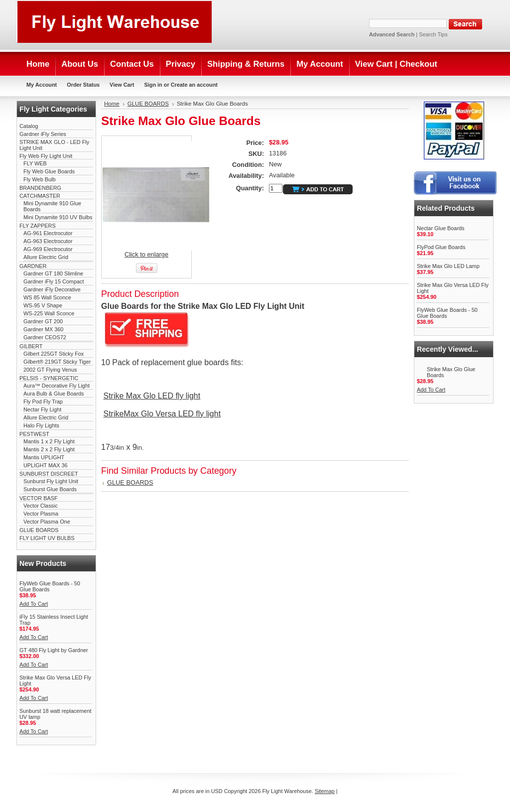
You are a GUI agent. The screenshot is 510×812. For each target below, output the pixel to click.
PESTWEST (34, 434)
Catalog (29, 126)
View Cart (122, 85)
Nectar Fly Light (42, 409)
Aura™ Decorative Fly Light (57, 386)
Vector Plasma (41, 514)
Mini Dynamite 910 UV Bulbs (58, 217)
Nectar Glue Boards (441, 228)
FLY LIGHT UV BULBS (47, 538)
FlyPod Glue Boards (441, 247)
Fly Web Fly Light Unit (46, 156)
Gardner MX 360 (43, 329)
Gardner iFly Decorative (52, 289)
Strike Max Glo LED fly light (152, 396)
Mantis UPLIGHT (44, 457)
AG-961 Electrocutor (48, 233)
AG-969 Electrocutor (48, 249)
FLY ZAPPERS (38, 226)
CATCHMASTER (40, 196)
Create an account (194, 85)
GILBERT (31, 346)
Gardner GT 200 (43, 321)
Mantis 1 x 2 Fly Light (49, 441)
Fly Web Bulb (39, 179)
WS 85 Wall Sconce (47, 297)
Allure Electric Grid (46, 257)
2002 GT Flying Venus (50, 370)
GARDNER (33, 266)
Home (112, 104)
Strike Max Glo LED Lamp (448, 266)
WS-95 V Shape (43, 305)
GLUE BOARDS (39, 530)
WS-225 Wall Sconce (49, 313)
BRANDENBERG (40, 188)
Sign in (153, 85)
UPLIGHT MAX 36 (46, 465)
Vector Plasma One (47, 522)
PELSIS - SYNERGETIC (49, 378)
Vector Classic (41, 506)
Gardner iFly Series (43, 134)
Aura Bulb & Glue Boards (54, 394)
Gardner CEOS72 (45, 337)
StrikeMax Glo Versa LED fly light (162, 414)
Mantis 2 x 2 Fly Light (49, 449)
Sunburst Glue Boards (50, 489)
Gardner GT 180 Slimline (53, 273)
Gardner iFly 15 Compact (54, 281)
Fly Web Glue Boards (49, 171)
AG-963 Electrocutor (48, 241)
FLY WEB (35, 163)
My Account (42, 85)
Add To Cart (34, 604)
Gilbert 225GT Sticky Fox (54, 354)
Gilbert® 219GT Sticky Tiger (57, 362)
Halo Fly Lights (41, 425)
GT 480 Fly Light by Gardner (54, 650)
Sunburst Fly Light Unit (51, 481)
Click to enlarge (146, 254)
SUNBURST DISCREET (49, 474)
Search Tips (433, 34)
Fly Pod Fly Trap (43, 402)
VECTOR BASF (39, 498)
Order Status (83, 85)
